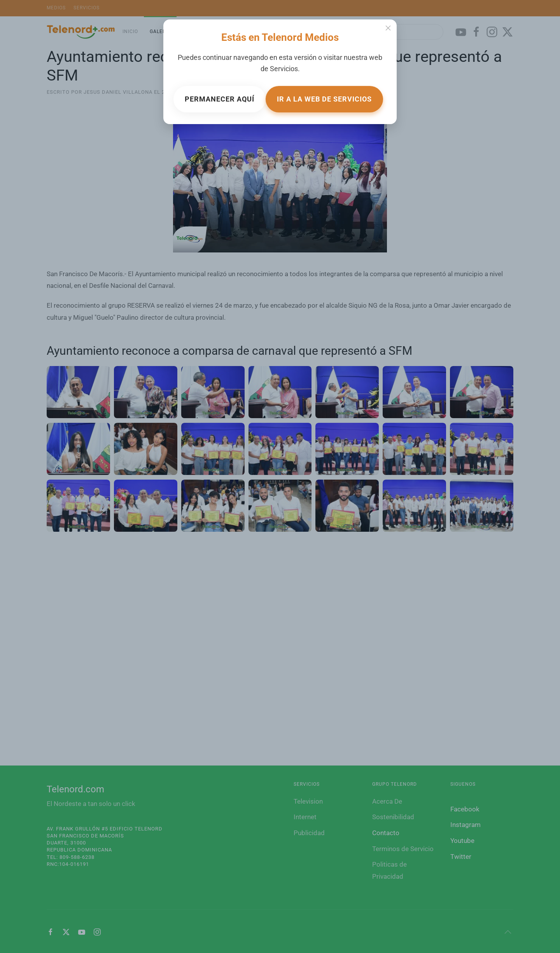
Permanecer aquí (220, 99)
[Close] (388, 28)
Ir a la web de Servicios (324, 99)
